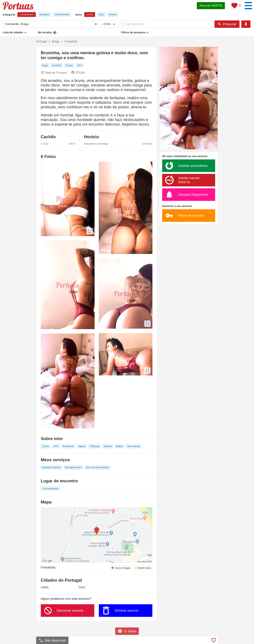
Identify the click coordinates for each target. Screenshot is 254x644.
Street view (143, 568)
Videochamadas (62, 14)
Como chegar (121, 568)
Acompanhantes (27, 14)
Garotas (90, 14)
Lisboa (45, 587)
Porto (82, 587)
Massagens (44, 14)
